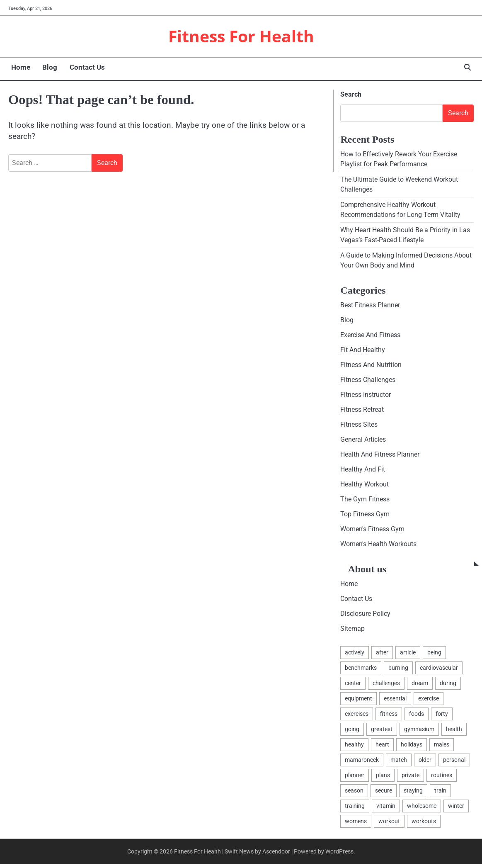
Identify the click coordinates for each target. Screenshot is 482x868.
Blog (46, 68)
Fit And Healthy (363, 351)
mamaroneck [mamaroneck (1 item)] (362, 763)
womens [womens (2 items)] (356, 824)
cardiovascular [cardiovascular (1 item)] (439, 670)
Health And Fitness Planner (380, 456)
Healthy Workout (365, 486)
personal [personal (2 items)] (454, 763)
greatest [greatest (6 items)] (382, 732)
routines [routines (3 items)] (442, 778)
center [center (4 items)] (353, 686)
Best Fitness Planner (370, 306)
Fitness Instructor (366, 396)
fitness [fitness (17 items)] (389, 717)
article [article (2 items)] (408, 655)
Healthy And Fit (363, 471)
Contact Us (81, 68)
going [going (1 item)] (352, 732)
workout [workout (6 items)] (389, 824)
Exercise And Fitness (370, 336)
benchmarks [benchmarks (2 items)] (361, 670)
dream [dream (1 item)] (420, 686)
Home (18, 68)
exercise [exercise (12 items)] (429, 701)
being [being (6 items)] (434, 655)
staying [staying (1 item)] (413, 794)
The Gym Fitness (365, 501)
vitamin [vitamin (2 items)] (386, 809)
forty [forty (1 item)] (442, 717)
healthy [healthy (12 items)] (354, 747)
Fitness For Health (241, 36)
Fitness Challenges (368, 381)
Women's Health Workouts (378, 546)
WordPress (339, 855)
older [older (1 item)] (425, 763)
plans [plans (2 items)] (383, 778)
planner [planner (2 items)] (355, 778)
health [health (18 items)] (454, 732)
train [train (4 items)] (440, 794)
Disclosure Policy (365, 616)
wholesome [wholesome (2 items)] (422, 809)
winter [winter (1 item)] (456, 809)
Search (351, 94)
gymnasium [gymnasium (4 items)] (419, 732)
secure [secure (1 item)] (384, 794)
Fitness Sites (359, 426)
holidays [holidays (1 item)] (412, 747)
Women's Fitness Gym (372, 531)
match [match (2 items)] (399, 763)
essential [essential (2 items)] (395, 701)
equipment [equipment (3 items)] (358, 701)
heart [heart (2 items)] (382, 747)
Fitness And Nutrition (371, 366)
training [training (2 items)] (355, 809)
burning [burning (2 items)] (398, 670)
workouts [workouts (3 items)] (424, 824)
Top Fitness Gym (365, 516)
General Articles (363, 441)
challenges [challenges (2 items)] (386, 686)
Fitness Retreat (362, 411)
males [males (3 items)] (442, 747)
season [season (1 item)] (354, 794)
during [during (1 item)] (448, 686)
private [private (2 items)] (411, 778)
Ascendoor (276, 855)
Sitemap (352, 631)
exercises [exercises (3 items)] (357, 717)
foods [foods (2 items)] (417, 717)
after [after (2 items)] (382, 655)
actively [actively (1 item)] (355, 655)
